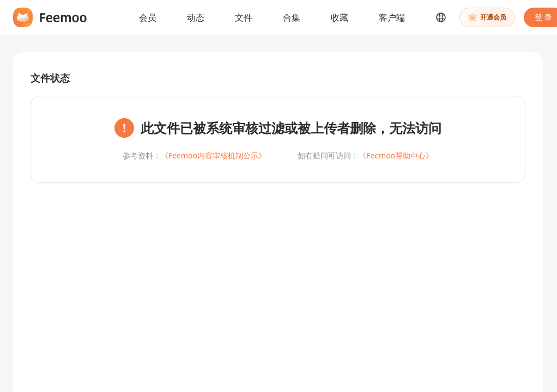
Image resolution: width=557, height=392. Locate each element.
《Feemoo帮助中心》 (396, 155)
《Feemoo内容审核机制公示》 (213, 155)
